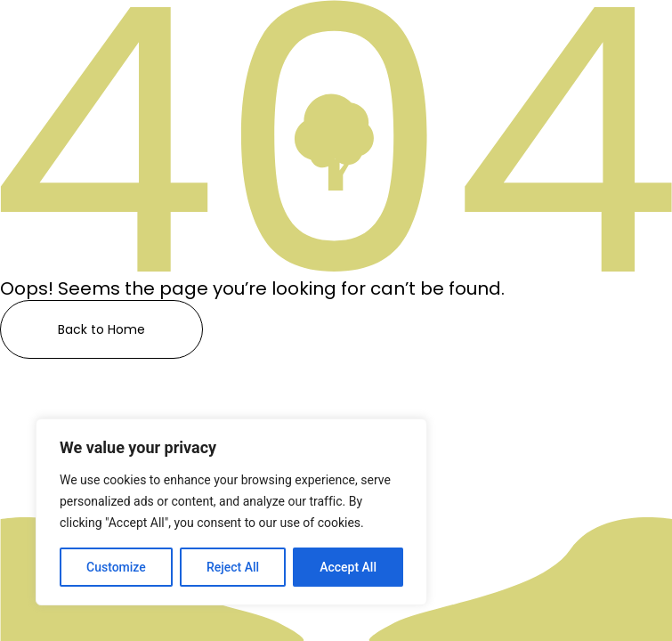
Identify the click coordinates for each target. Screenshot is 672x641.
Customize (116, 567)
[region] (231, 512)
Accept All (348, 567)
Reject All (233, 567)
